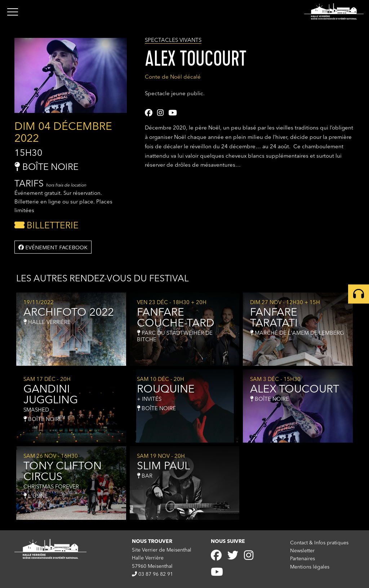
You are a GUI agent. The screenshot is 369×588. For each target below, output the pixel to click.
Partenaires (303, 559)
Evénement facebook (53, 247)
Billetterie (46, 226)
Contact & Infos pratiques (319, 543)
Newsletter (302, 551)
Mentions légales (310, 567)
